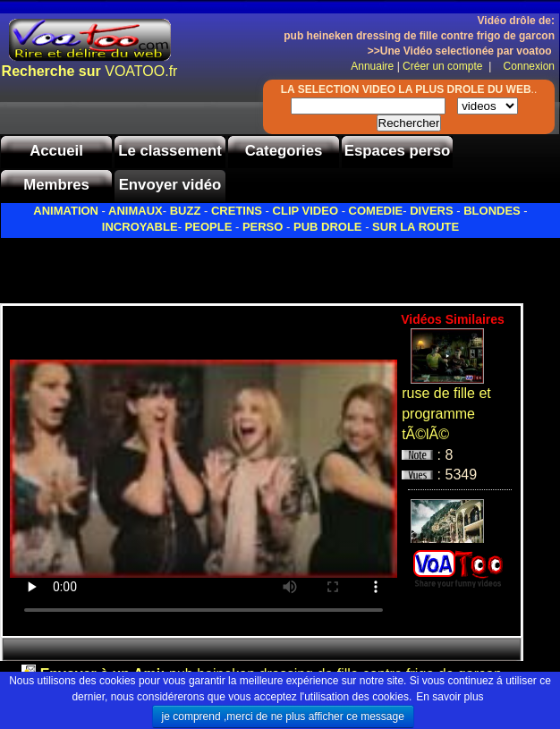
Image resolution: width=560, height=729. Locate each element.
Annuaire (372, 66)
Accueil (56, 151)
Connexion (525, 66)
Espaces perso (397, 151)
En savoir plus (450, 697)
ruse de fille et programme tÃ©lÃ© (446, 414)
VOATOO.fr (90, 71)
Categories (284, 151)
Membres (56, 185)
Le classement (170, 151)
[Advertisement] (209, 266)
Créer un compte (444, 66)
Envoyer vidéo (170, 185)
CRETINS (237, 211)
